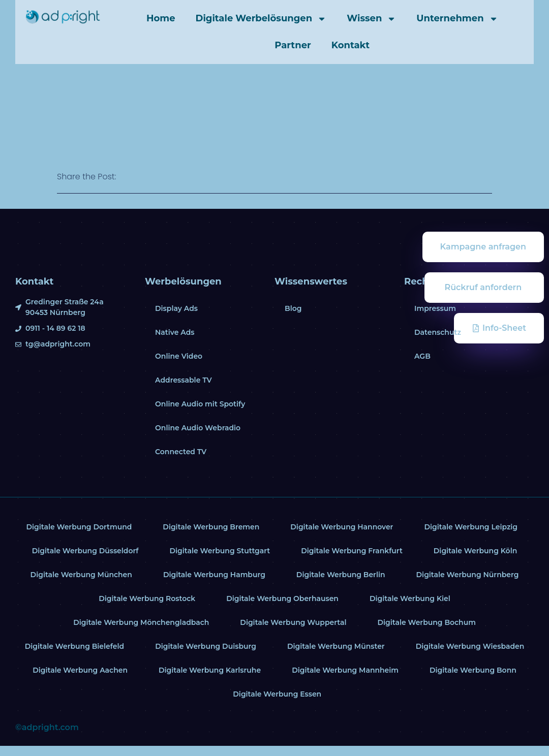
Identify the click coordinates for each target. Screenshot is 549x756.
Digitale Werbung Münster (336, 646)
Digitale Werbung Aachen (80, 670)
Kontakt (350, 45)
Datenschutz (438, 332)
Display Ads (176, 308)
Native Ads (175, 332)
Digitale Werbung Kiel (410, 598)
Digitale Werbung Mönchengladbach (141, 622)
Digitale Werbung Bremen (211, 527)
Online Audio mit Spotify (200, 404)
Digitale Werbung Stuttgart (220, 551)
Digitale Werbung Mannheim (345, 670)
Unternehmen (457, 19)
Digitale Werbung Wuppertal (293, 622)
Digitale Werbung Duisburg (206, 646)
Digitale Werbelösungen (261, 19)
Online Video (179, 356)
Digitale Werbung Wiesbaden (470, 646)
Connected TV (181, 452)
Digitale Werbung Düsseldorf (85, 551)
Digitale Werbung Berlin (341, 575)
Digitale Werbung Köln (476, 551)
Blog (293, 308)
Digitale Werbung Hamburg (214, 575)
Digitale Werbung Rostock (147, 598)
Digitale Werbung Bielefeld (74, 646)
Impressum (435, 308)
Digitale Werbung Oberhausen (282, 598)
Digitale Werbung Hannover (342, 527)
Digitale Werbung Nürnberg (468, 575)
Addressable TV (184, 380)
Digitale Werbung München (81, 575)
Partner (293, 45)
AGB (422, 356)
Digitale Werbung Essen (277, 694)
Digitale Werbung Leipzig (471, 527)
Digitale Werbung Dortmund (79, 527)
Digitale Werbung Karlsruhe (210, 670)
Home (161, 18)
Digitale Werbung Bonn (474, 670)
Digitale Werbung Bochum (427, 622)
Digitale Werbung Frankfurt (352, 551)
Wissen (371, 19)
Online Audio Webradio (198, 428)
